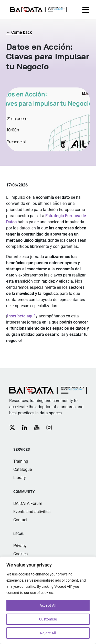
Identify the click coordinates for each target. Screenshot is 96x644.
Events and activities (32, 512)
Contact (20, 520)
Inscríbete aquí (21, 316)
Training (21, 461)
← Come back (19, 32)
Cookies (20, 554)
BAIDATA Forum (28, 503)
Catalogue (23, 469)
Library (20, 478)
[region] (48, 600)
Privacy (20, 546)
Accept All (48, 605)
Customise (48, 619)
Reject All (48, 633)
